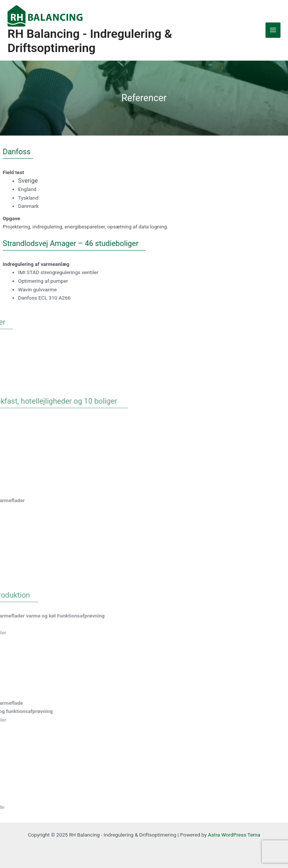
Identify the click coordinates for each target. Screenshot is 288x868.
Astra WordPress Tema (234, 835)
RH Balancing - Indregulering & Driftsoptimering (90, 41)
